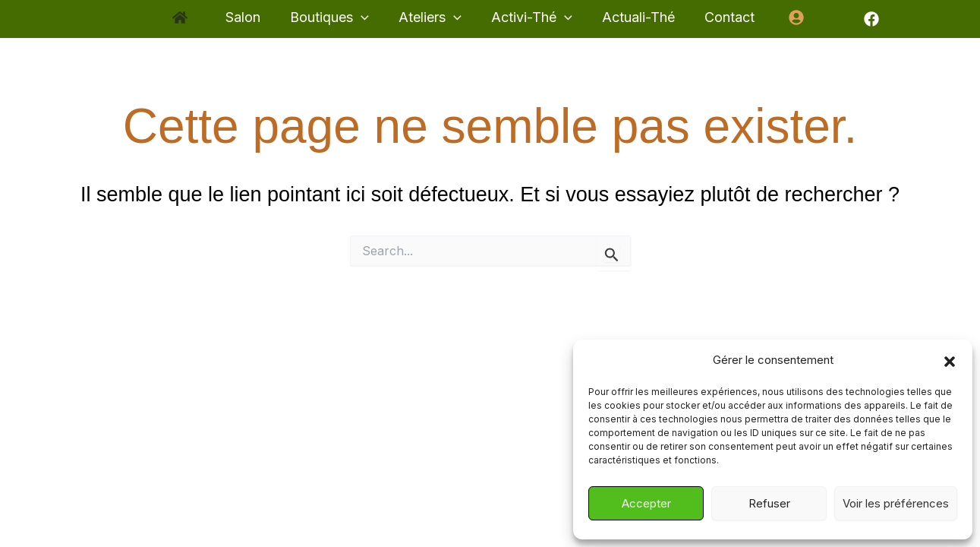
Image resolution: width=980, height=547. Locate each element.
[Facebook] (862, 19)
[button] (950, 361)
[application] (365, 18)
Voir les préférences (896, 503)
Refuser (769, 503)
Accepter (646, 503)
